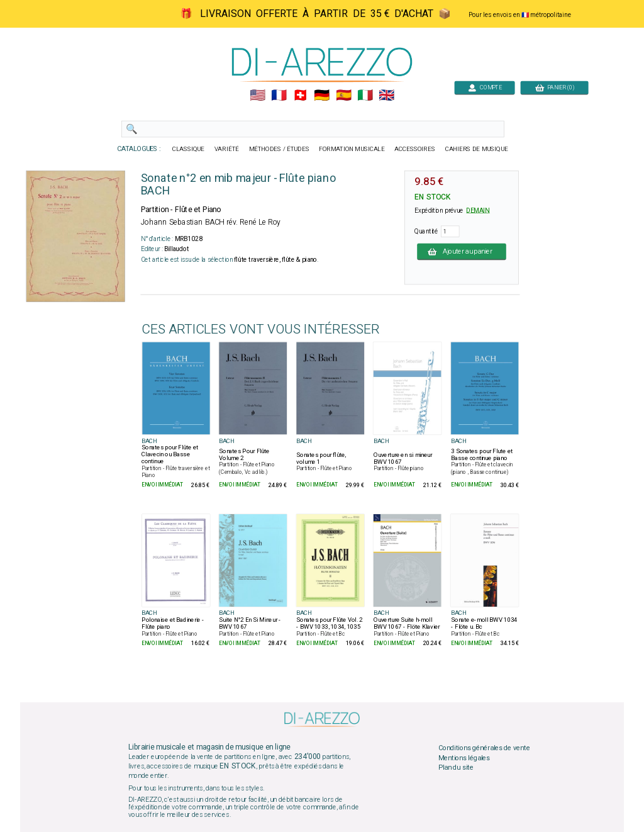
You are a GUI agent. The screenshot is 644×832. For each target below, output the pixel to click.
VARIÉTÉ (227, 149)
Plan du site (456, 768)
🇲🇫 (279, 96)
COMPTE (485, 87)
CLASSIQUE (189, 149)
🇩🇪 (322, 96)
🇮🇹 (365, 96)
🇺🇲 (258, 96)
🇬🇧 (386, 96)
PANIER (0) (555, 87)
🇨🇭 (300, 96)
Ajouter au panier (462, 251)
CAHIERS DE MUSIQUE (477, 149)
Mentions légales (464, 758)
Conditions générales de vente (484, 748)
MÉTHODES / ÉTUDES (279, 149)
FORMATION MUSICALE (352, 149)
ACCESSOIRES (415, 149)
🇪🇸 (344, 96)
